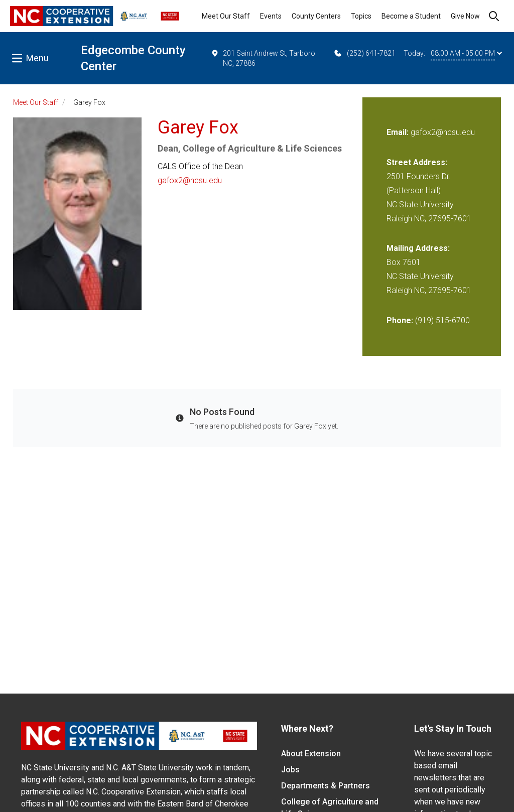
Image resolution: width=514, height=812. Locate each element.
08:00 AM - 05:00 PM (466, 53)
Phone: (400, 320)
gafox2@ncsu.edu (190, 180)
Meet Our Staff (226, 16)
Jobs (290, 770)
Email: (399, 132)
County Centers (316, 16)
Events (271, 16)
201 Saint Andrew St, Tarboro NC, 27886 (263, 58)
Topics (361, 16)
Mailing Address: (418, 248)
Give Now (465, 16)
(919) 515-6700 (442, 320)
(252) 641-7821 (364, 53)
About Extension (311, 754)
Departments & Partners (326, 786)
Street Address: (417, 162)
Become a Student (411, 16)
